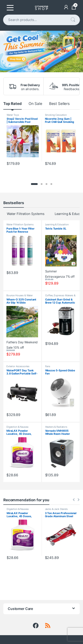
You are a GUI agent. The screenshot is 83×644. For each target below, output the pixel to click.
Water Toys (13, 115)
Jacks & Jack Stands (56, 509)
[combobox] (37, 20)
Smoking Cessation (56, 115)
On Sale (35, 104)
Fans (48, 366)
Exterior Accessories (18, 366)
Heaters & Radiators (56, 427)
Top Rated (13, 104)
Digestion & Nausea (17, 427)
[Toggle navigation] (10, 8)
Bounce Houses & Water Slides (20, 297)
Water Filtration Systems (26, 214)
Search (73, 20)
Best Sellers (59, 104)
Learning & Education (57, 224)
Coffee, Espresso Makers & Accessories (60, 297)
